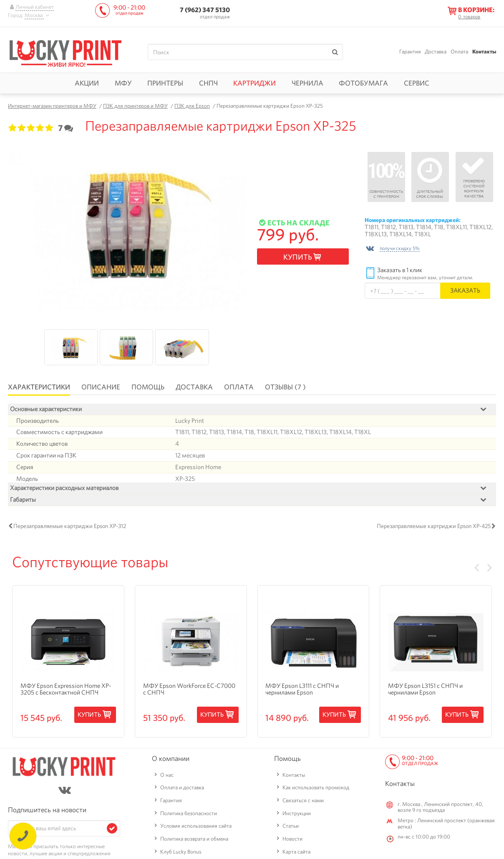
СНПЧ (208, 83)
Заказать (465, 290)
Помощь (148, 387)
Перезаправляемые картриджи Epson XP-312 (70, 528)
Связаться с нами (303, 803)
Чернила (307, 83)
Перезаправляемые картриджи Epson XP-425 (434, 528)
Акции (87, 83)
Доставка (436, 52)
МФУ (123, 83)
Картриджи (255, 83)
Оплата (459, 52)
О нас (167, 777)
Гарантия (410, 52)
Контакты (484, 52)
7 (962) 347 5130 (205, 10)
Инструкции (297, 815)
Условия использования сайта (196, 828)
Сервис (417, 83)
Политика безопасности (189, 815)
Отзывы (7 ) (285, 387)
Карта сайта (296, 854)
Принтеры (165, 83)
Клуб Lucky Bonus (181, 854)
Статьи (291, 828)
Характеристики (39, 387)
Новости (292, 841)
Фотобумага (363, 83)
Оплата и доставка (182, 790)
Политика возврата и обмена (194, 841)
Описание (101, 387)
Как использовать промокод (316, 790)
